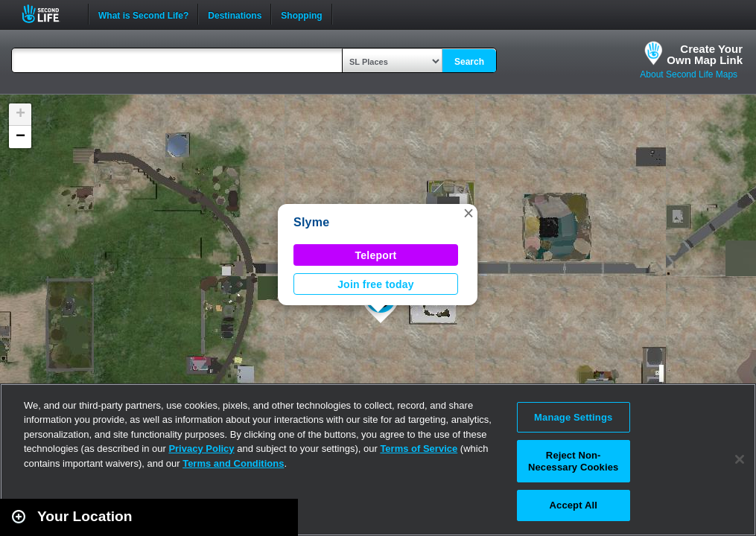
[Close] (740, 459)
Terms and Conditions (233, 463)
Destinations (235, 14)
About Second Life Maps (689, 74)
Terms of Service (419, 449)
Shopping (301, 14)
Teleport (376, 255)
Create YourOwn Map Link (705, 54)
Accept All (574, 505)
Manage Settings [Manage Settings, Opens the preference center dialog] (573, 417)
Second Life (49, 14)
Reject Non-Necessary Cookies (573, 461)
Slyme (311, 222)
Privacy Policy (201, 449)
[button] (468, 213)
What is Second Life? (143, 14)
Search (469, 62)
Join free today (376, 284)
